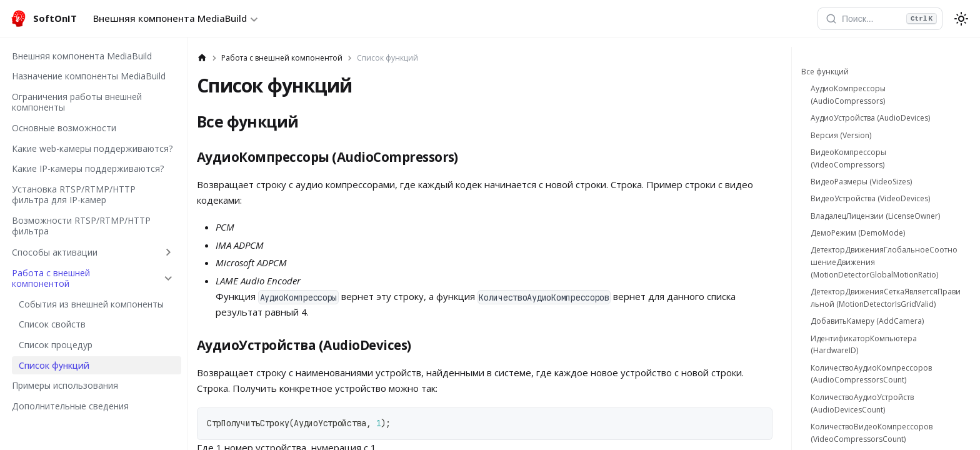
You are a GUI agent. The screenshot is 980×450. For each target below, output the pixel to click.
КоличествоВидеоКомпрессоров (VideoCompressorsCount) (872, 433)
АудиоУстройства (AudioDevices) (870, 118)
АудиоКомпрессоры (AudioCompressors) (848, 95)
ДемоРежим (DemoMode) (858, 233)
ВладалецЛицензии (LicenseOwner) (875, 216)
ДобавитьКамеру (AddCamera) (867, 321)
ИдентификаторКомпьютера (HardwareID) (864, 345)
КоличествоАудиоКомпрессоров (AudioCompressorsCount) (871, 374)
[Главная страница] (202, 58)
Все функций (825, 72)
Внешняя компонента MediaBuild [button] (170, 18)
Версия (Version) (841, 135)
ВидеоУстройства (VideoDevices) (870, 198)
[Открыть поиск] (880, 19)
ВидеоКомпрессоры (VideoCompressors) (848, 158)
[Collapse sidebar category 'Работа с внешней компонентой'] (168, 278)
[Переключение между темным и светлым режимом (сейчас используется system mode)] (961, 19)
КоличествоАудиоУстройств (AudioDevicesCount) (862, 403)
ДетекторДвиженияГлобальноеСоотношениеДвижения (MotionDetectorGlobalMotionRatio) (884, 262)
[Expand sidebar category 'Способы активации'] (168, 252)
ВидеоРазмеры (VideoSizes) (861, 182)
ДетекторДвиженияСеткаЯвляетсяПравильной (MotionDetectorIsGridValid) (886, 298)
